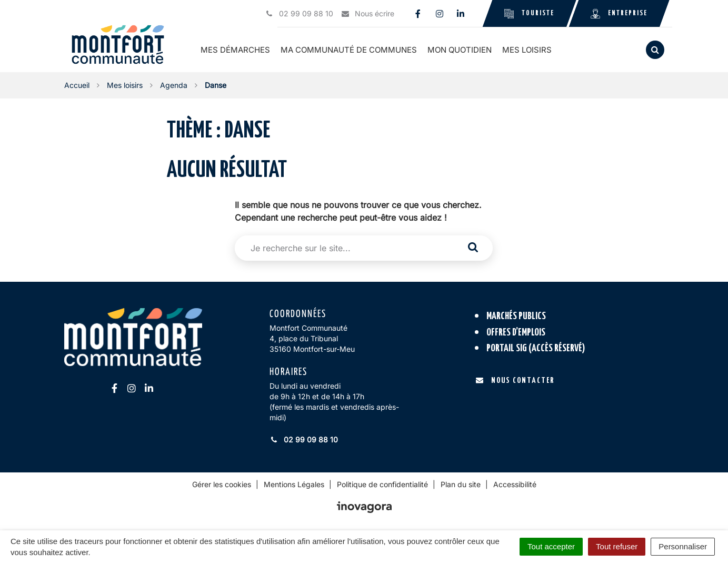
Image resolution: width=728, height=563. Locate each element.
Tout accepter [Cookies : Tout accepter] (551, 546)
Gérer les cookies (222, 484)
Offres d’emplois (516, 333)
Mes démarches (235, 50)
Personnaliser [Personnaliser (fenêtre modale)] (683, 546)
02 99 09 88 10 (304, 439)
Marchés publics (516, 316)
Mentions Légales (294, 484)
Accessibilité (515, 484)
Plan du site (461, 484)
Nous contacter (515, 381)
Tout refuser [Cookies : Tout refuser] (617, 546)
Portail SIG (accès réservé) (536, 348)
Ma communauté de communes (349, 50)
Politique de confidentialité (382, 484)
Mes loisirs (527, 50)
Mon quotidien (460, 50)
